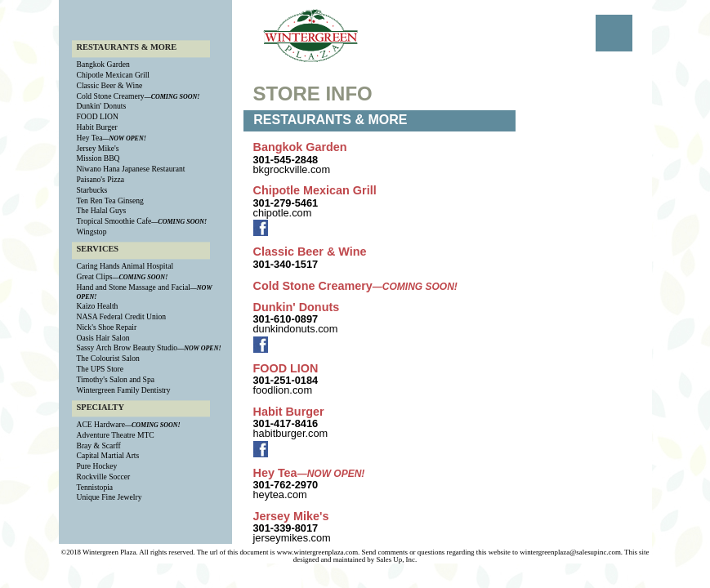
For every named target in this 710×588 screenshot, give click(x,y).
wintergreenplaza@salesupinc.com (570, 552)
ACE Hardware (101, 424)
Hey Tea (90, 138)
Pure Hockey (97, 467)
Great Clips (95, 276)
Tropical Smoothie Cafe (114, 221)
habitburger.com (291, 433)
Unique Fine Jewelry (109, 498)
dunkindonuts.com (296, 329)
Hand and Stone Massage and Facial (134, 287)
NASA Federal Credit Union (122, 316)
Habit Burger (97, 127)
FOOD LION (98, 117)
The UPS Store (100, 369)
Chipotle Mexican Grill (114, 76)
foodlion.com (283, 390)
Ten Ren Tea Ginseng (110, 200)
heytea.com (280, 494)
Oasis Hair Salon (103, 338)
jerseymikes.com (292, 538)
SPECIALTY (101, 407)
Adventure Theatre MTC (116, 435)
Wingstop (92, 232)
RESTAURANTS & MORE (127, 47)
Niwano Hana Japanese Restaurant (131, 169)
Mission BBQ (98, 159)
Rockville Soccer (104, 477)
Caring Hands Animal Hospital (125, 267)
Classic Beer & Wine (110, 85)
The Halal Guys (102, 211)
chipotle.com (283, 213)
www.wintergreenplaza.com (317, 552)
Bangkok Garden (103, 65)
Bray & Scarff (99, 445)
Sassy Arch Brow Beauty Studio (127, 348)
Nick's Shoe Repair (107, 327)
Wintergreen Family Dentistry (124, 390)
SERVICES (98, 249)
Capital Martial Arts (108, 456)
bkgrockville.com (292, 169)
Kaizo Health (98, 307)
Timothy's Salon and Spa (116, 379)
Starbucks (92, 190)
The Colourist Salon (108, 359)
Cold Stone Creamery (111, 96)
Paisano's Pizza (100, 179)
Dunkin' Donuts (102, 107)
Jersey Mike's (98, 148)
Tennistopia (95, 487)
